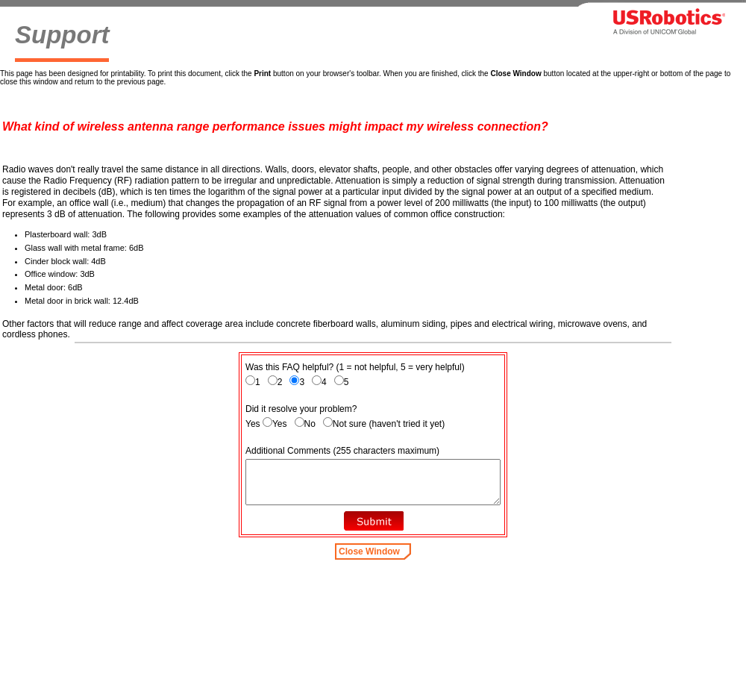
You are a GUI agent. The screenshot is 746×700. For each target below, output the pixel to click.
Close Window (369, 551)
